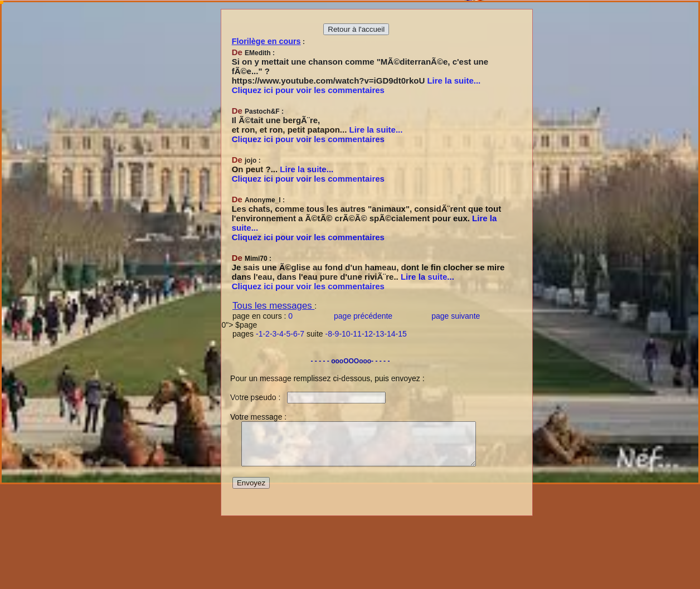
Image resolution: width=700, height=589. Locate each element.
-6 (294, 334)
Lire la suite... (454, 81)
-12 (367, 334)
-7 (301, 334)
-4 (280, 334)
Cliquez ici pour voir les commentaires (308, 90)
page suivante (457, 316)
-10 (344, 334)
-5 (287, 334)
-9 (336, 334)
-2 (266, 334)
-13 (378, 334)
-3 (273, 334)
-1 (259, 334)
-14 (390, 334)
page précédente (364, 316)
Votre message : (254, 417)
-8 (329, 334)
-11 (356, 334)
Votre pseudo (250, 397)
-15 (401, 334)
